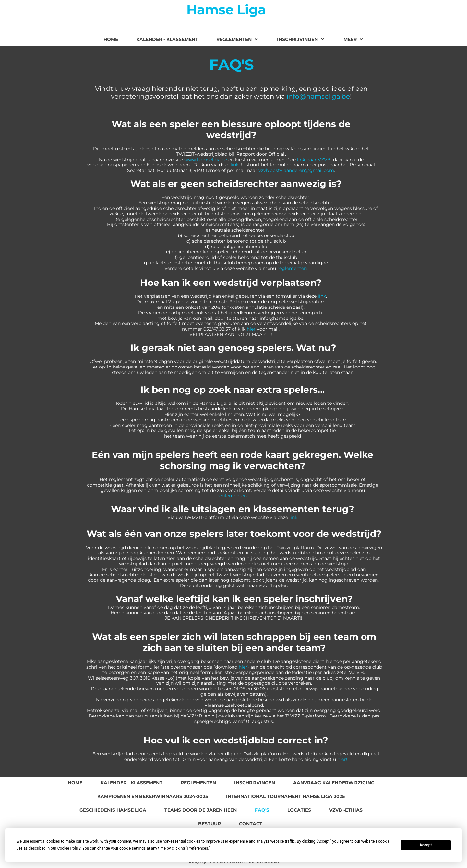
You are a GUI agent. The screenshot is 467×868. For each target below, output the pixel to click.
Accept (426, 845)
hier (251, 329)
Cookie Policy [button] (69, 848)
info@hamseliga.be (318, 96)
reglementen (292, 268)
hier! (342, 759)
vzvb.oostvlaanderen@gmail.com (296, 170)
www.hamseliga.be (206, 160)
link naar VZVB (314, 160)
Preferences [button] (198, 848)
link (235, 165)
